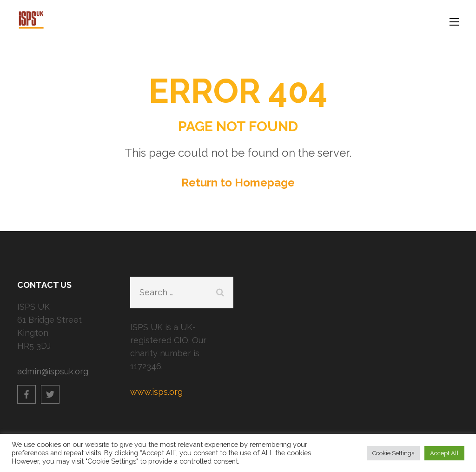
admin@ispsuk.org (53, 371)
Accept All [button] (444, 453)
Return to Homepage (238, 183)
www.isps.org (156, 392)
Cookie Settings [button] (393, 453)
